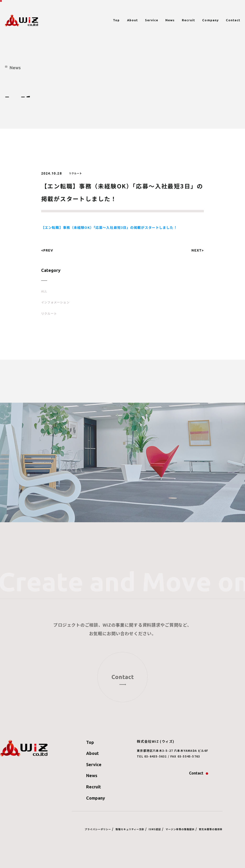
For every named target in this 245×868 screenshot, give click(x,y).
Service (152, 20)
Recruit (188, 20)
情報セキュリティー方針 (130, 829)
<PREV (47, 250)
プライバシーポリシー (98, 829)
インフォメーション (55, 302)
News (170, 20)
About (132, 20)
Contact (233, 20)
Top (116, 20)
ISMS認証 (155, 829)
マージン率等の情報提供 (180, 829)
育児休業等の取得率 (211, 829)
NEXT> (198, 250)
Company (210, 20)
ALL (44, 291)
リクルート (49, 313)
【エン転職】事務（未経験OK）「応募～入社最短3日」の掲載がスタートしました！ (109, 227)
